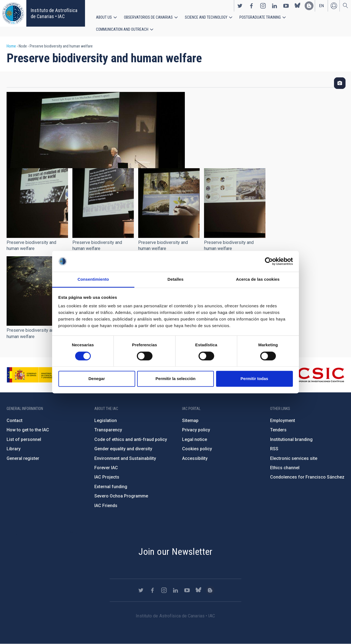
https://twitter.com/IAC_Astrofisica (240, 6)
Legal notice (195, 439)
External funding (111, 487)
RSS (274, 449)
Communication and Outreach (122, 29)
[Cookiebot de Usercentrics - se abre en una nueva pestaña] (269, 261)
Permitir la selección (175, 379)
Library (14, 449)
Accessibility (195, 458)
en (322, 6)
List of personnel (24, 439)
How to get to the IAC (28, 430)
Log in (334, 6)
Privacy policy (196, 430)
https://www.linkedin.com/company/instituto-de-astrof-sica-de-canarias (274, 6)
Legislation (106, 421)
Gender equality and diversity (123, 449)
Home (11, 46)
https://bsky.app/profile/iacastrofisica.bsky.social (298, 6)
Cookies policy (197, 449)
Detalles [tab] (175, 279)
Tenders (278, 430)
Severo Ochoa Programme (121, 496)
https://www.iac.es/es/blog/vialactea (309, 6)
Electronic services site (294, 458)
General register (23, 458)
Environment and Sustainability (125, 458)
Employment (283, 421)
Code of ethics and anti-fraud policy (131, 439)
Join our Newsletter (175, 552)
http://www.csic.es (314, 375)
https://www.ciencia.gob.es (37, 375)
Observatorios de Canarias (148, 17)
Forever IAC (106, 468)
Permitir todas (254, 379)
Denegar (97, 379)
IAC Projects (107, 477)
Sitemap (190, 421)
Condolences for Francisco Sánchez (307, 477)
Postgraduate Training (260, 17)
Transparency (108, 430)
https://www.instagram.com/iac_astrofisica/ (263, 6)
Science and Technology (206, 17)
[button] (37, 203)
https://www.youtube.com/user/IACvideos (286, 6)
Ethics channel (285, 468)
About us (104, 17)
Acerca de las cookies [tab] (258, 279)
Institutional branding (291, 439)
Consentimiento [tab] (93, 279)
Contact (15, 421)
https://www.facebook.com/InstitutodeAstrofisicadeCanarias (251, 6)
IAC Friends (106, 506)
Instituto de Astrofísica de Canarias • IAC (54, 13)
